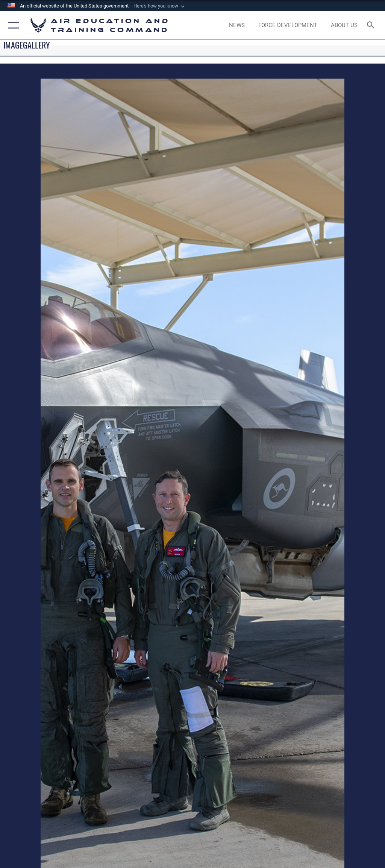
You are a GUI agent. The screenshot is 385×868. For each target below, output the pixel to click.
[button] (160, 6)
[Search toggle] (372, 25)
